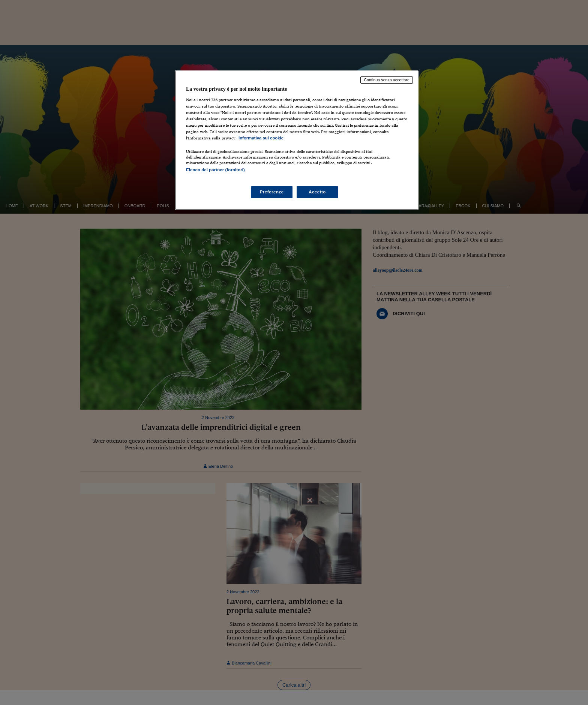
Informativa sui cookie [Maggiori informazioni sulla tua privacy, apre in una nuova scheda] (261, 138)
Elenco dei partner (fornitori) (215, 170)
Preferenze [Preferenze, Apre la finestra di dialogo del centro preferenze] (272, 192)
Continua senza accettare (387, 80)
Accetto (317, 192)
